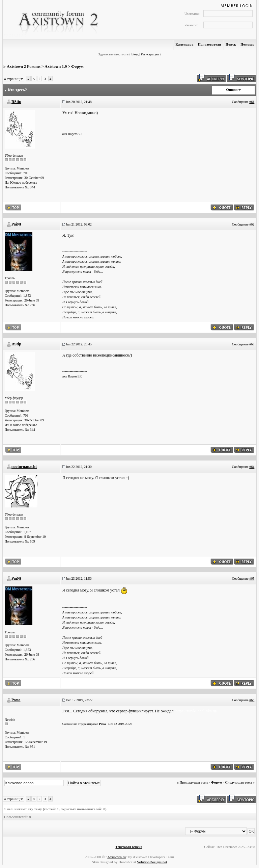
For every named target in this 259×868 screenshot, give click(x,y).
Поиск (231, 44)
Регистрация (150, 54)
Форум (77, 67)
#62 (252, 224)
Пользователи (210, 44)
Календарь (185, 44)
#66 (252, 700)
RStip (16, 102)
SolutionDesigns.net (152, 862)
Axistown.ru (117, 857)
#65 (252, 578)
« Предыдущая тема (192, 782)
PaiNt (16, 224)
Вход (135, 54)
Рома (16, 700)
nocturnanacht (24, 467)
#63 (252, 344)
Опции (232, 89)
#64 (252, 467)
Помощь (247, 44)
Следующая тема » (240, 782)
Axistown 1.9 (56, 67)
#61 (252, 102)
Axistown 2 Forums (24, 67)
